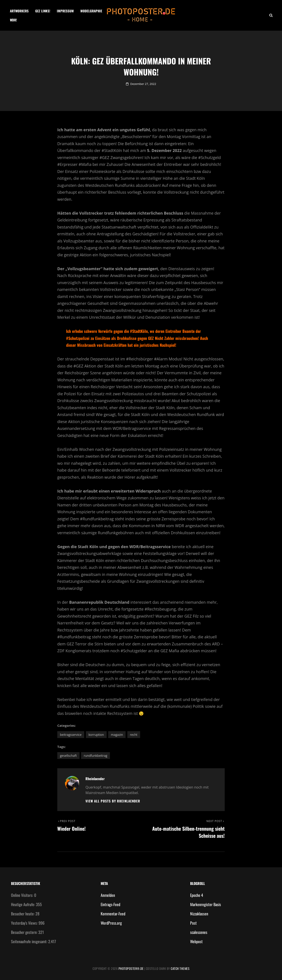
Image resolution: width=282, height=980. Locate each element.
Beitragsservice (71, 735)
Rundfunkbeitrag (96, 756)
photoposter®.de (131, 968)
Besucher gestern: (25, 932)
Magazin (117, 735)
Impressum (65, 11)
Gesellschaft (68, 756)
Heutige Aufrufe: (23, 904)
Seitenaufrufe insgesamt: (30, 941)
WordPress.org (111, 923)
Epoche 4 (197, 895)
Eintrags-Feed (110, 904)
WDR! (13, 20)
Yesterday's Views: (25, 923)
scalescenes (199, 932)
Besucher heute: (23, 914)
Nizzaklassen (199, 914)
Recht (134, 735)
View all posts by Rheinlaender (113, 801)
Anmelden (108, 895)
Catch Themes (180, 968)
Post (193, 923)
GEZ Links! (43, 11)
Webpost (196, 941)
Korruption (96, 735)
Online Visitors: (23, 895)
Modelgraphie (91, 11)
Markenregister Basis (206, 904)
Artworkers (19, 11)
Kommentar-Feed (113, 914)
